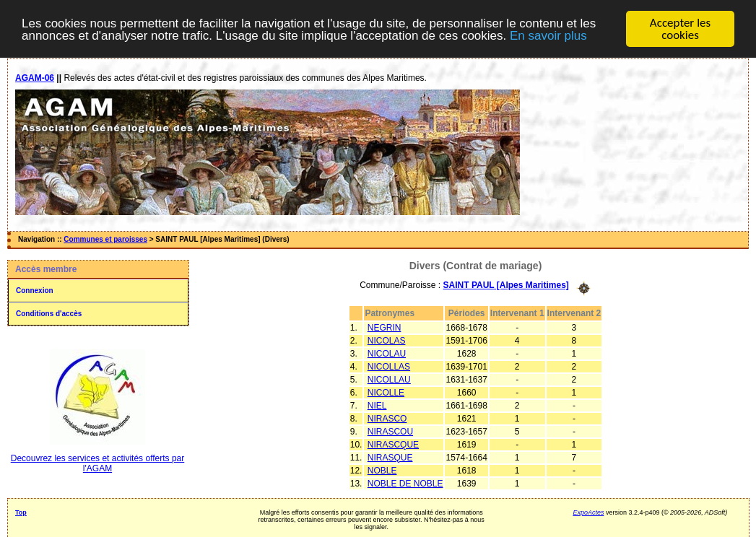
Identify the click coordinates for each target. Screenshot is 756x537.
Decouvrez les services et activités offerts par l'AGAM (98, 463)
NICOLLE (386, 392)
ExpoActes (588, 512)
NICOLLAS (389, 366)
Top (21, 512)
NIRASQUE (390, 457)
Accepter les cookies (680, 29)
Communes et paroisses (105, 239)
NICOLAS (387, 340)
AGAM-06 (35, 78)
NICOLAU (387, 353)
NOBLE (382, 470)
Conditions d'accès (49, 314)
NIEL (377, 405)
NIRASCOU (390, 431)
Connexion (35, 291)
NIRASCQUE (393, 444)
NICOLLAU (389, 379)
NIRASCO (387, 418)
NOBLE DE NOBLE (405, 483)
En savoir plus (548, 36)
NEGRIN (384, 327)
